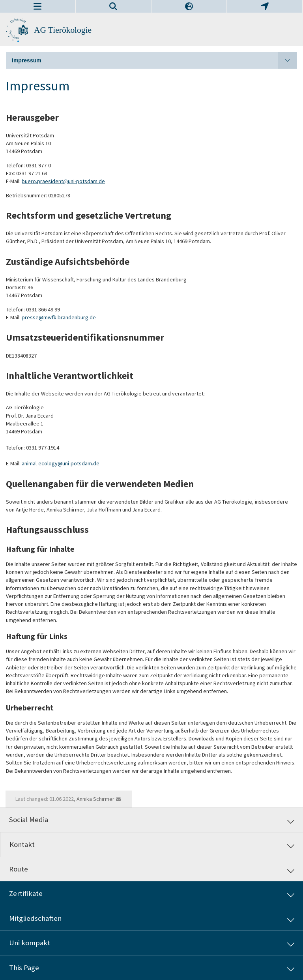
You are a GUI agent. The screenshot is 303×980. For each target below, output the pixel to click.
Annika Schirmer (95, 799)
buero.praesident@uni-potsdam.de (63, 181)
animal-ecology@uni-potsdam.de (61, 463)
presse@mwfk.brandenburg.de (59, 317)
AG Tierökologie (63, 30)
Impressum (154, 60)
